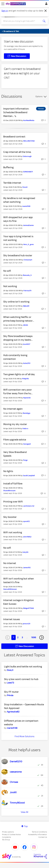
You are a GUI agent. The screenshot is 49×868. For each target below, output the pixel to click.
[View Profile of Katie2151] (27, 363)
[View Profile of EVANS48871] (28, 172)
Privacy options (8, 832)
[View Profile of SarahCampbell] (29, 476)
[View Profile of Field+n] (25, 429)
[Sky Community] (16, 4)
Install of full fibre (13, 484)
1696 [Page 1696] (34, 637)
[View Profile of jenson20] (27, 624)
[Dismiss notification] (46, 11)
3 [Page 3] (22, 637)
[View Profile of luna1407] (27, 344)
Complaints (6, 837)
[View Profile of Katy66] (25, 552)
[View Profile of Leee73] (11, 683)
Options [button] (39, 96)
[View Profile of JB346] (25, 325)
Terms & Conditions (39, 832)
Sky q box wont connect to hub (21, 679)
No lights (8, 471)
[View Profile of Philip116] (25, 379)
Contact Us (43, 837)
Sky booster (10, 517)
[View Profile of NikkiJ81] (26, 306)
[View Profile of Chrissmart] (28, 260)
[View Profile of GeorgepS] (27, 444)
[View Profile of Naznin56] (27, 398)
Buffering (8, 167)
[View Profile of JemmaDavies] (28, 225)
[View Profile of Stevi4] (25, 187)
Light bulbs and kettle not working (23, 667)
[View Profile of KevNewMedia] (29, 120)
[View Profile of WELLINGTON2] (29, 141)
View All (24, 812)
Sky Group (6, 840)
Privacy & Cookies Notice (11, 834)
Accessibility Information (38, 834)
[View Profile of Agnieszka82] (13, 712)
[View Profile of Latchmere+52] (29, 506)
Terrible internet (12, 183)
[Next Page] (42, 638)
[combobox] (22, 21)
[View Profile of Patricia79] (27, 291)
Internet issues (12, 619)
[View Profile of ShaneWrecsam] (9, 491)
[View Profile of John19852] (27, 537)
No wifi (7, 271)
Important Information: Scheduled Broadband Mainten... (16, 112)
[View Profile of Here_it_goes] (28, 244)
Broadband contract (14, 137)
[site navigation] (3, 4)
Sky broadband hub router (18, 255)
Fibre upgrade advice (15, 440)
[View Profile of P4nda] (10, 695)
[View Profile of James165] (27, 568)
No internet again (13, 409)
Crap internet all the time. (17, 152)
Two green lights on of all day (19, 374)
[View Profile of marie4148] (26, 206)
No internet (10, 563)
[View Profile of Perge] (25, 460)
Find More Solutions (24, 736)
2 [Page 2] (18, 637)
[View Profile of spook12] (26, 521)
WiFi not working (13, 532)
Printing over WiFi (13, 502)
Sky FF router (11, 692)
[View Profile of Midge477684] (28, 608)
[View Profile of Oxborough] (27, 156)
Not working (10, 286)
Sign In (46, 4)
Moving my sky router (15, 424)
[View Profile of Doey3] (10, 670)
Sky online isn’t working (16, 302)
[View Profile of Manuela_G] (27, 275)
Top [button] (26, 826)
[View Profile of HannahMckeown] (10, 589)
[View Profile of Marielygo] (27, 413)
